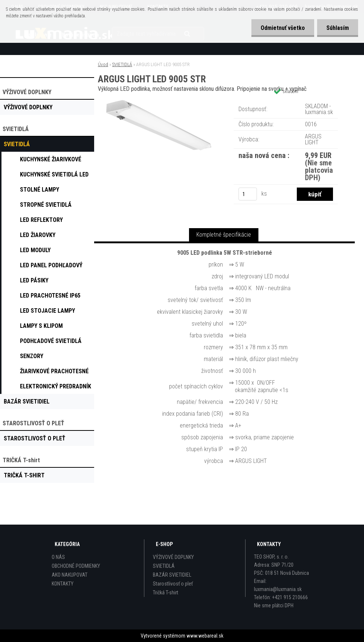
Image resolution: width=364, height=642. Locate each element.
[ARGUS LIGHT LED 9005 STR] (159, 101)
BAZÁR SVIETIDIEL (172, 575)
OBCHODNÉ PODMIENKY (76, 566)
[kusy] (248, 194)
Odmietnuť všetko (283, 28)
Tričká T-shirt (166, 593)
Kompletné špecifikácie (224, 235)
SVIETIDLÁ (122, 64)
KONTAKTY (63, 584)
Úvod (103, 64)
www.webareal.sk (205, 636)
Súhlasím (338, 28)
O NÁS (58, 557)
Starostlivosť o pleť (173, 584)
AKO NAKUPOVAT (70, 575)
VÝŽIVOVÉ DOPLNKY (173, 557)
